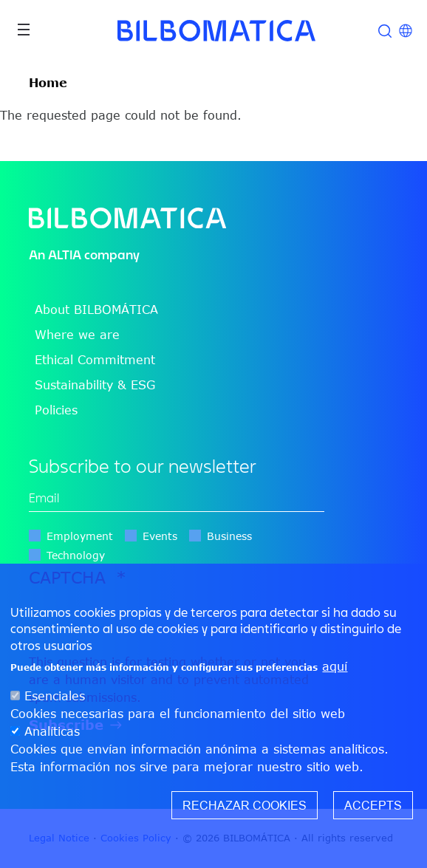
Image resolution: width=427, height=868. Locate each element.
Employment (80, 536)
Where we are (77, 335)
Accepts (373, 805)
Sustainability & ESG (95, 385)
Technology (76, 555)
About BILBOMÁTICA (96, 310)
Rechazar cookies (245, 805)
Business (229, 536)
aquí (335, 666)
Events (160, 536)
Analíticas (52, 731)
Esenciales (55, 696)
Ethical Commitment (95, 360)
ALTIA (65, 254)
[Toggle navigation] (24, 30)
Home (48, 83)
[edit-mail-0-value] (177, 498)
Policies (56, 410)
